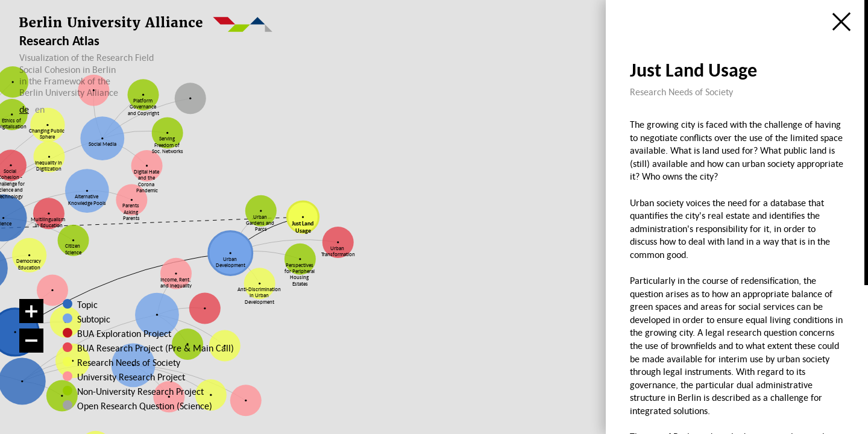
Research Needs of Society (129, 362)
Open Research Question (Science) (137, 406)
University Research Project (130, 377)
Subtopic (94, 319)
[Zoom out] (31, 341)
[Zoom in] (31, 311)
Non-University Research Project (137, 391)
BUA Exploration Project (124, 333)
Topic (87, 304)
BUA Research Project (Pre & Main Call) (156, 348)
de (24, 109)
